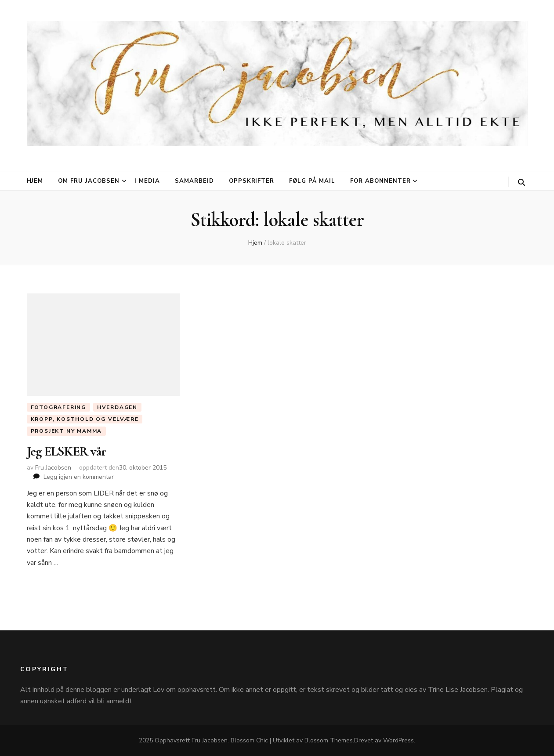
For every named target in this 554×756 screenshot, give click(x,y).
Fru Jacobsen (53, 468)
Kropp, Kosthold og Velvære (85, 419)
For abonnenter (380, 181)
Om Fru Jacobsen (89, 181)
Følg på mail (312, 181)
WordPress (398, 740)
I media (147, 181)
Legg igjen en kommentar (79, 477)
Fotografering (58, 407)
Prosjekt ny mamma (67, 431)
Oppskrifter (252, 181)
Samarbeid (194, 181)
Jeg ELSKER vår (67, 451)
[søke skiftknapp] (521, 183)
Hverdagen (117, 407)
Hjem (35, 181)
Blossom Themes (329, 740)
